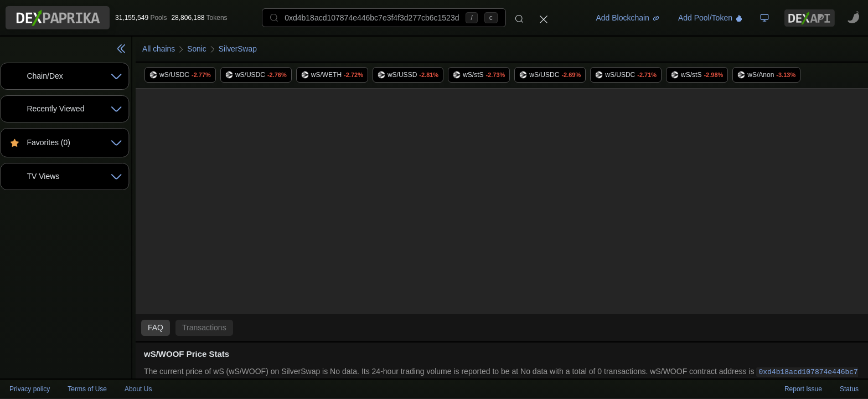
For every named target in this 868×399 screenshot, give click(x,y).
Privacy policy (30, 389)
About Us (138, 389)
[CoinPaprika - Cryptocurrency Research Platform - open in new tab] (854, 18)
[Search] (519, 18)
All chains (159, 49)
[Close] (544, 18)
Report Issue (803, 389)
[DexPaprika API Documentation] (810, 18)
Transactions (204, 328)
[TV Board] (764, 18)
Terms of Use (87, 389)
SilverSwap (239, 49)
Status (849, 389)
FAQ (156, 328)
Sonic (197, 49)
